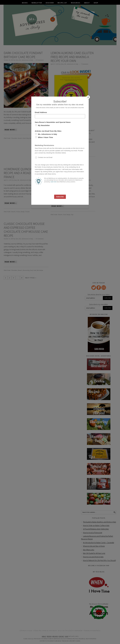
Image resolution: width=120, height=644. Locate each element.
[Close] (88, 97)
